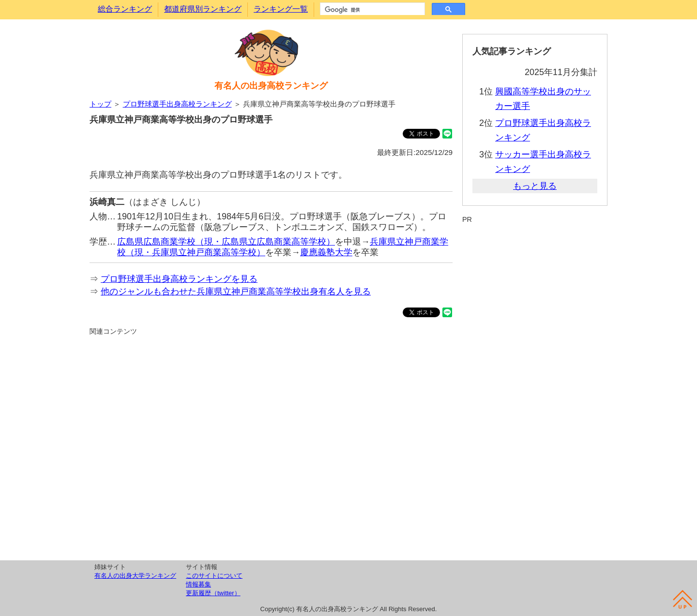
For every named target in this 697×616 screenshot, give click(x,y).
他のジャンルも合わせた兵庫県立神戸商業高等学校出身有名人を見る (236, 292)
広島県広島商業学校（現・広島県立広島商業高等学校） (226, 242)
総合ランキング (125, 9)
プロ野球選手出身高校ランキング (177, 104)
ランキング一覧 (281, 9)
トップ (100, 104)
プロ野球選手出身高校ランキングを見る (179, 279)
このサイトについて (214, 576)
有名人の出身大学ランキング (135, 576)
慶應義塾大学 (326, 252)
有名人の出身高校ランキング (271, 86)
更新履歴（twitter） (213, 593)
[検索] (371, 10)
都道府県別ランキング (203, 9)
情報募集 (198, 584)
